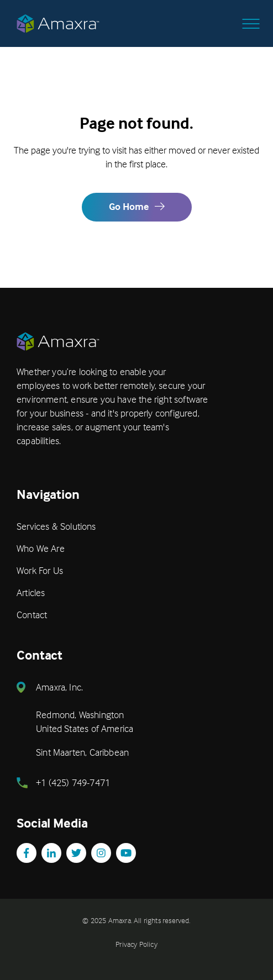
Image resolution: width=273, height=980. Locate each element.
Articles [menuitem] (31, 592)
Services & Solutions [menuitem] (56, 526)
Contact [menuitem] (32, 615)
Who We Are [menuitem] (41, 548)
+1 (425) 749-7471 (73, 783)
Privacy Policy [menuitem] (136, 944)
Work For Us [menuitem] (40, 570)
